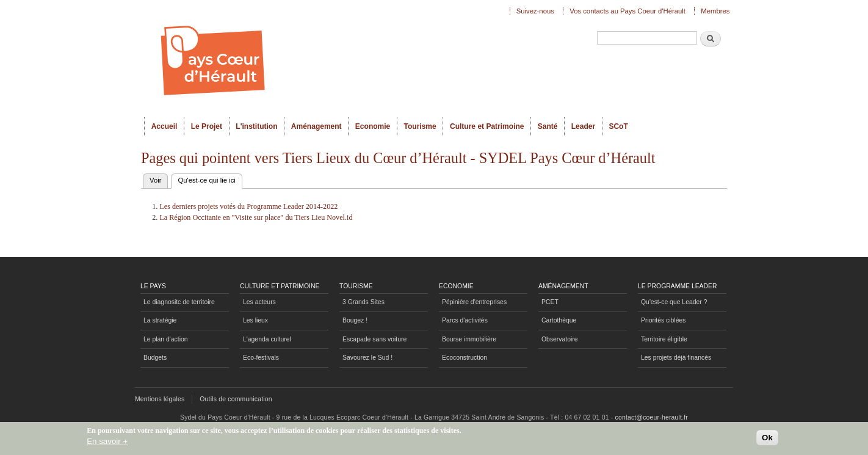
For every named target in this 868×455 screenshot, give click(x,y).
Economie (373, 126)
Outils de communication (236, 399)
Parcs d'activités (465, 320)
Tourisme (420, 126)
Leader (583, 126)
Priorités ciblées (663, 320)
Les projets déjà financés (676, 358)
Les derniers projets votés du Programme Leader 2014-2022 (248, 206)
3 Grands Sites (363, 302)
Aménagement (316, 126)
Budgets (155, 358)
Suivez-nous (535, 11)
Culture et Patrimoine (487, 126)
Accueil (165, 126)
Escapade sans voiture (374, 339)
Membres (715, 11)
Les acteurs (259, 302)
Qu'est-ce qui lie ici (210, 179)
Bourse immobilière (469, 339)
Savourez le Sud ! (367, 358)
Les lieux (255, 320)
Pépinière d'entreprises (474, 302)
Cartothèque (559, 320)
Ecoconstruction (465, 358)
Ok (767, 440)
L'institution (256, 126)
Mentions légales (160, 399)
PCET (550, 302)
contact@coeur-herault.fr (652, 417)
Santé (548, 126)
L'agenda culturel (267, 339)
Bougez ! (355, 320)
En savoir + (107, 444)
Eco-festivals (261, 358)
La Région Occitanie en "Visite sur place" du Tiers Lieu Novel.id (256, 217)
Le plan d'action (166, 339)
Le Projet (207, 126)
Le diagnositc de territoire (179, 302)
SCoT (618, 126)
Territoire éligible (664, 339)
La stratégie (160, 320)
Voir (155, 180)
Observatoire (560, 339)
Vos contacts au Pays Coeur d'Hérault (627, 11)
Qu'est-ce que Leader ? (674, 302)
